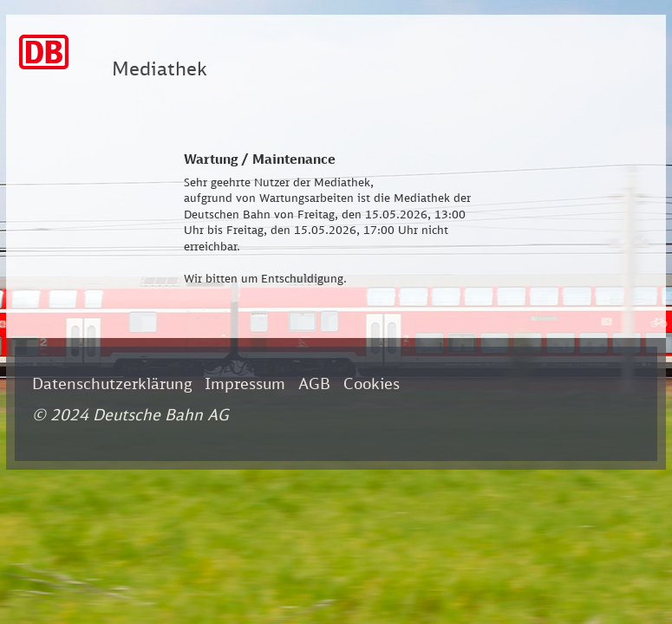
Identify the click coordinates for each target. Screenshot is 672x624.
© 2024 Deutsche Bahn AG (130, 414)
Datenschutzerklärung (112, 383)
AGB (314, 383)
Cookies (372, 383)
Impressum (245, 383)
